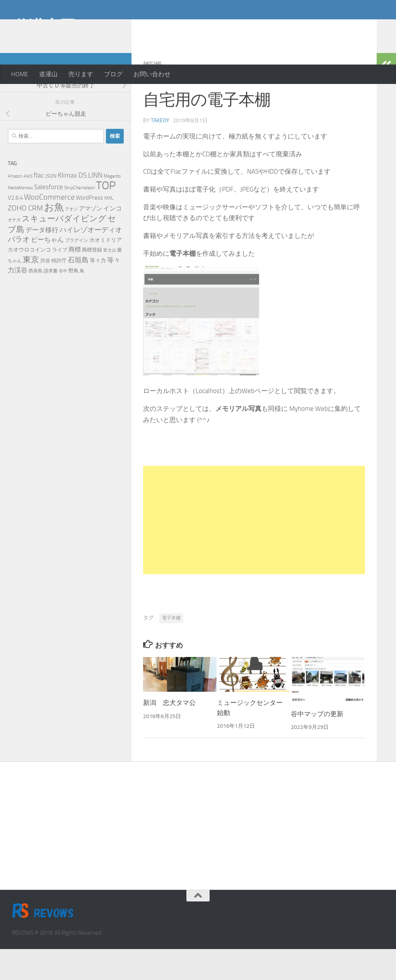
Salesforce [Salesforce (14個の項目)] (49, 218)
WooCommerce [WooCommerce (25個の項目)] (49, 228)
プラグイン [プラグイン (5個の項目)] (77, 271)
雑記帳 (152, 95)
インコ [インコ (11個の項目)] (113, 239)
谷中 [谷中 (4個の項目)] (63, 302)
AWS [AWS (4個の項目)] (28, 207)
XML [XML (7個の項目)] (109, 229)
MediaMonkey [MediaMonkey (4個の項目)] (20, 219)
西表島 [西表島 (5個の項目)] (36, 302)
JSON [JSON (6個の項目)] (51, 207)
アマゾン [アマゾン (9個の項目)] (90, 240)
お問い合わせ (152, 74)
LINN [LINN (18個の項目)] (95, 206)
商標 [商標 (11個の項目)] (75, 280)
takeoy (160, 151)
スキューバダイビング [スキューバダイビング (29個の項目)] (64, 250)
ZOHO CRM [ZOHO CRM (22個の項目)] (25, 239)
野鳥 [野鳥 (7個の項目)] (73, 302)
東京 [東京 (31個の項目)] (31, 290)
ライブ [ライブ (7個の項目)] (60, 281)
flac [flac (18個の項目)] (39, 206)
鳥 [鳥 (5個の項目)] (82, 302)
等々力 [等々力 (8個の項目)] (98, 292)
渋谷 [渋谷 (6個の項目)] (45, 292)
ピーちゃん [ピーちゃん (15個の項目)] (47, 270)
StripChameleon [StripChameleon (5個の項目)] (79, 219)
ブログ (113, 74)
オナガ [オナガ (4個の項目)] (14, 251)
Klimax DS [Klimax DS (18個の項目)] (72, 206)
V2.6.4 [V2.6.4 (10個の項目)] (15, 229)
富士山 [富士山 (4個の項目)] (110, 281)
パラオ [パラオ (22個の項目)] (19, 270)
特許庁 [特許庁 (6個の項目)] (59, 292)
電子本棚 (171, 649)
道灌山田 (44, 27)
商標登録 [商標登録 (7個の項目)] (92, 281)
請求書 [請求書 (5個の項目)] (51, 302)
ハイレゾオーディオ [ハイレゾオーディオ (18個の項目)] (91, 261)
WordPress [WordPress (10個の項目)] (89, 229)
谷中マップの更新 (317, 745)
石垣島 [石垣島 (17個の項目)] (78, 291)
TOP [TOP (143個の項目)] (106, 216)
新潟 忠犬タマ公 (169, 734)
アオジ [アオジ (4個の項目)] (71, 240)
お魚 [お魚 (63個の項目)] (54, 238)
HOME (20, 74)
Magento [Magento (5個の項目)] (112, 207)
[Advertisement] (323, 31)
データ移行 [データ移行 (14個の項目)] (42, 261)
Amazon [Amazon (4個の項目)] (15, 207)
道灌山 (48, 74)
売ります (81, 74)
